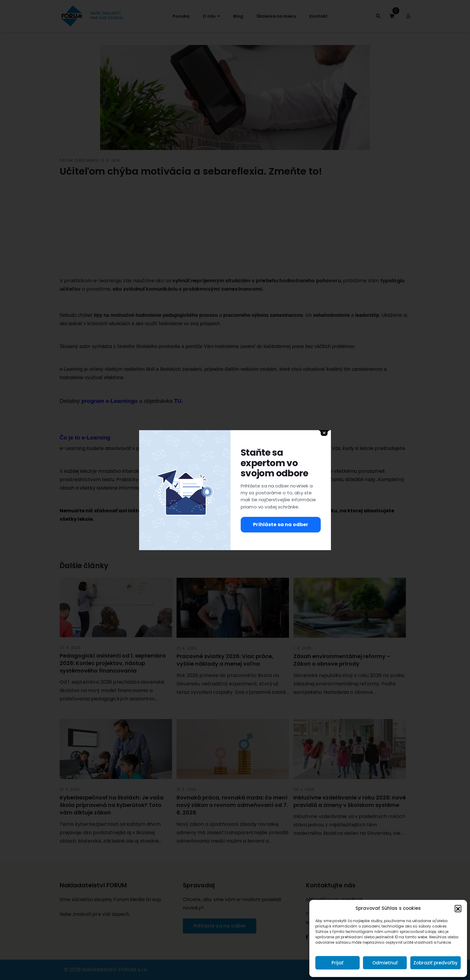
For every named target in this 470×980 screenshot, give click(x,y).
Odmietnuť (385, 963)
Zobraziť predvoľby (436, 963)
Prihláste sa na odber (281, 524)
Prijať (338, 963)
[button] (458, 908)
